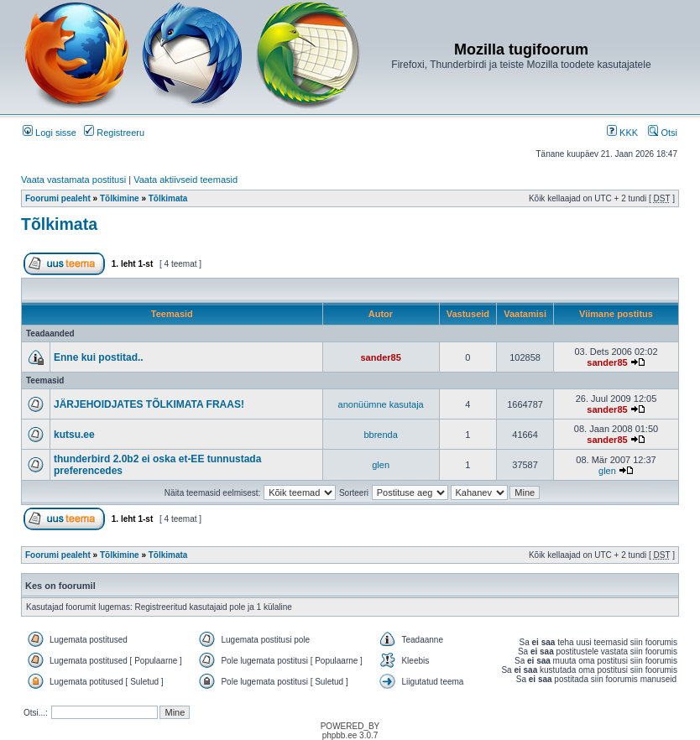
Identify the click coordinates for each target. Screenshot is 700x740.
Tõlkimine (120, 198)
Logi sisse (50, 133)
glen (381, 465)
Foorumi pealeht (58, 198)
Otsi (663, 133)
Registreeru (114, 133)
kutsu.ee (74, 435)
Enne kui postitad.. (99, 357)
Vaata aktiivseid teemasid (185, 180)
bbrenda (380, 435)
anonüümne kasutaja (381, 404)
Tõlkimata (168, 198)
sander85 (380, 357)
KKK (622, 133)
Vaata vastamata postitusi (73, 180)
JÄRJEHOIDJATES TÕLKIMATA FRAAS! (149, 404)
